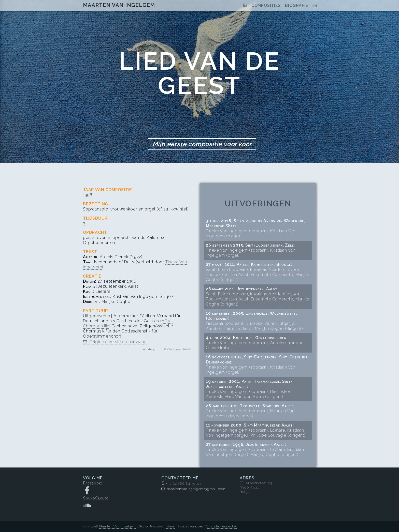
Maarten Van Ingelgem (119, 5)
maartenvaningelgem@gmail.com (196, 489)
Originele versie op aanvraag (118, 342)
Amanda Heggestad (222, 526)
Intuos (170, 526)
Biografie (297, 5)
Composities (266, 5)
